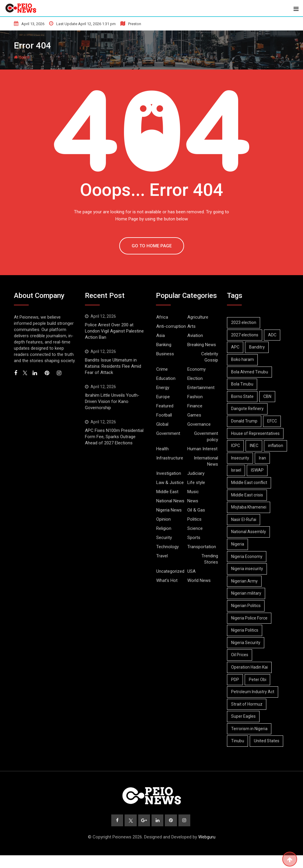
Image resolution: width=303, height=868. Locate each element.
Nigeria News (169, 510)
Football (164, 415)
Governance (199, 424)
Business (165, 354)
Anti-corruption (171, 326)
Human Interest (202, 449)
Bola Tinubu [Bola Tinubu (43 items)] (243, 384)
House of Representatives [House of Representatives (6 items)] (256, 433)
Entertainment (201, 388)
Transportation (202, 547)
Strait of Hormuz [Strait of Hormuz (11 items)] (247, 716)
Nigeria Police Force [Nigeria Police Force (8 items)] (250, 630)
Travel (162, 556)
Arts (191, 326)
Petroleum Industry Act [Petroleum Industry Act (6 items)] (253, 704)
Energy (163, 388)
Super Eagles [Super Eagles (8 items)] (244, 729)
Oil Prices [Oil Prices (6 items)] (240, 667)
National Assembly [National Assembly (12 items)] (249, 544)
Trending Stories (210, 559)
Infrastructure (170, 458)
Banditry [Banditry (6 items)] (259, 347)
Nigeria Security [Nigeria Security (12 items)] (246, 655)
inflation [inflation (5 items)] (239, 458)
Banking (164, 345)
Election (195, 378)
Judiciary (196, 473)
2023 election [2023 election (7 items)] (244, 322)
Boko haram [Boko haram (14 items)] (243, 359)
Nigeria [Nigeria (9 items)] (238, 556)
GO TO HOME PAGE (152, 246)
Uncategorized (170, 571)
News (193, 501)
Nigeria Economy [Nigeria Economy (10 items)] (247, 569)
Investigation (169, 473)
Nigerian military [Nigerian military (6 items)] (247, 606)
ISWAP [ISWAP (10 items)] (238, 483)
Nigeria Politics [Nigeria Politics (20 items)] (245, 643)
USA (191, 571)
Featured (165, 406)
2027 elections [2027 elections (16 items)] (245, 335)
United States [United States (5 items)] (269, 753)
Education (166, 378)
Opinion (163, 519)
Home (22, 57)
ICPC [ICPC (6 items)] (236, 446)
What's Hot (167, 580)
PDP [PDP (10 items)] (236, 692)
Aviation (195, 335)
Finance (195, 406)
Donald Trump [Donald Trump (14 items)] (245, 421)
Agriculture (198, 317)
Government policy (206, 437)
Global (162, 424)
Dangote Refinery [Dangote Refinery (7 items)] (248, 409)
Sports (194, 538)
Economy (196, 369)
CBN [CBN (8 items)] (269, 396)
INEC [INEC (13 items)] (256, 446)
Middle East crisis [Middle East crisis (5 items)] (248, 507)
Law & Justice (170, 483)
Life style (196, 483)
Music (193, 492)
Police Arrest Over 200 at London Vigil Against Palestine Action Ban (114, 331)
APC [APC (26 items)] (236, 347)
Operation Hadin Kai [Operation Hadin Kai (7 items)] (250, 680)
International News (206, 461)
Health (162, 449)
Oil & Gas (196, 510)
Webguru (207, 850)
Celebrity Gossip (210, 357)
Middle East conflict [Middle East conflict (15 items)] (250, 495)
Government (168, 433)
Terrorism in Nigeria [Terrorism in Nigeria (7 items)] (250, 741)
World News (199, 580)
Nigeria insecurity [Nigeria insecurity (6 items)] (248, 581)
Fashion (195, 397)
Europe (163, 397)
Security (164, 538)
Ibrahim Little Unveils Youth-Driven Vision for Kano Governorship (112, 401)
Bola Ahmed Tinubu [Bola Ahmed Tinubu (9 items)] (250, 372)
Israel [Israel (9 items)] (255, 470)
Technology (167, 547)
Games (194, 415)
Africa (162, 317)
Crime (162, 369)
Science (195, 528)
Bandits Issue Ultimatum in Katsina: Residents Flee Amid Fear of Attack (113, 366)
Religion (164, 528)
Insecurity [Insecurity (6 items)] (267, 458)
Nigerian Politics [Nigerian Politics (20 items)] (246, 618)
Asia (161, 335)
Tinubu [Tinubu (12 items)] (238, 753)
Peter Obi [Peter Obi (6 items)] (260, 692)
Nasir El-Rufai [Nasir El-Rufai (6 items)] (244, 532)
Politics (194, 519)
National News (170, 501)
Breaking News (202, 345)
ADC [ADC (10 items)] (274, 335)
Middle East (167, 492)
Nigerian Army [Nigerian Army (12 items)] (245, 593)
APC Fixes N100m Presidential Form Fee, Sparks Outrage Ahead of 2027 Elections (114, 437)
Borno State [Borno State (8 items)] (243, 396)
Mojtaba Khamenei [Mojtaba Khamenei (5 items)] (249, 519)
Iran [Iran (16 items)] (235, 470)
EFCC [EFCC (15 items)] (274, 421)
